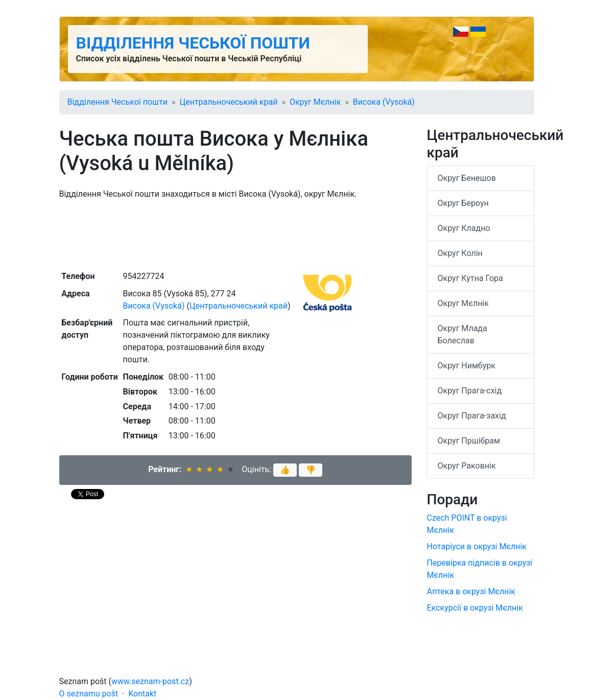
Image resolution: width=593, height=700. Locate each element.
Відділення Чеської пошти (193, 43)
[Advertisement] (235, 234)
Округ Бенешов (467, 178)
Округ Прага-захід (472, 416)
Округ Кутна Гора (470, 278)
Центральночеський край (228, 102)
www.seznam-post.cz (150, 681)
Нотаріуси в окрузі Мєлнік (477, 546)
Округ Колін (460, 253)
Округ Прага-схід (470, 391)
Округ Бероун (463, 203)
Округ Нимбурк (467, 366)
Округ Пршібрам (469, 441)
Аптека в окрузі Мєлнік (471, 591)
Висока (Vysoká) (384, 102)
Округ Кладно (464, 228)
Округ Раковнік (467, 466)
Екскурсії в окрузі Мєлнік (475, 608)
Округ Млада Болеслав (462, 334)
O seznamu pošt (89, 694)
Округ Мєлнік (315, 102)
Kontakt (142, 694)
